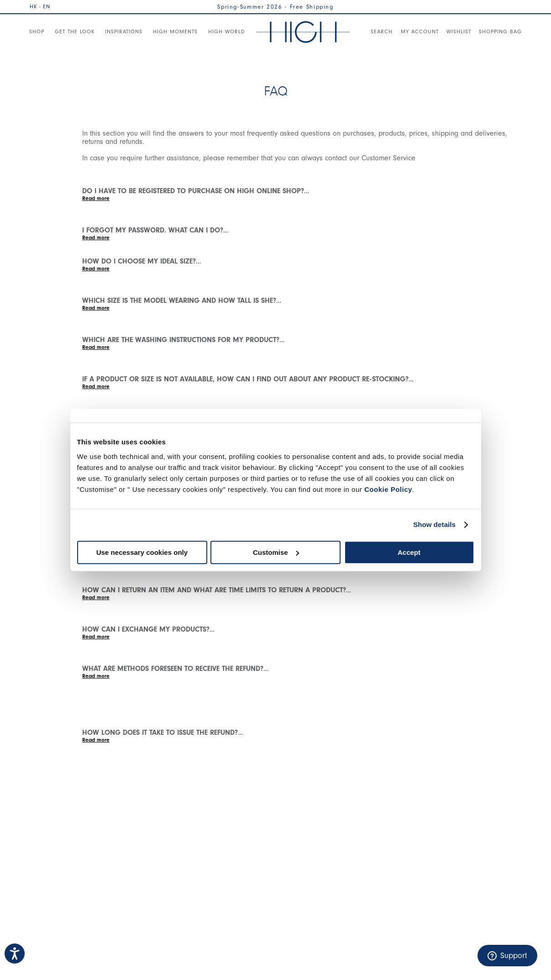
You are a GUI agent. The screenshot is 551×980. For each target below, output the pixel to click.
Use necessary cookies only (142, 552)
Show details (434, 524)
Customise (276, 552)
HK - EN (40, 6)
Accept (409, 552)
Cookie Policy (388, 489)
